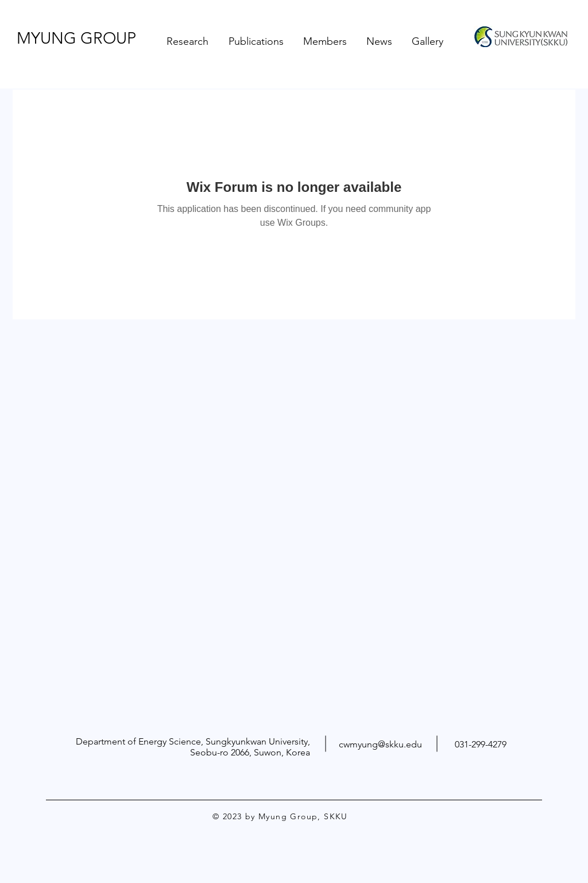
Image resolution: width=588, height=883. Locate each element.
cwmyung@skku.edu (380, 744)
